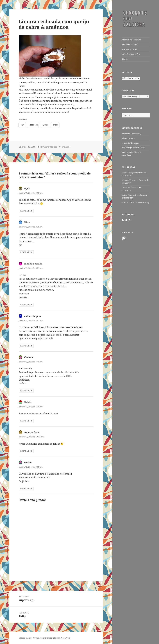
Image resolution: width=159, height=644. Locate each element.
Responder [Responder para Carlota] (26, 391)
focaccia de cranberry (131, 134)
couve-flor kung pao (131, 143)
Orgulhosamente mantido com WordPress (52, 638)
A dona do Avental (130, 45)
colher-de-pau (33, 316)
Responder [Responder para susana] (26, 489)
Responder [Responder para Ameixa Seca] (26, 451)
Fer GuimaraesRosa (49, 147)
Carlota (29, 357)
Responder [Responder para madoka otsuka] (26, 305)
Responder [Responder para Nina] (26, 252)
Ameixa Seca (32, 432)
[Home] (125, 59)
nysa (27, 188)
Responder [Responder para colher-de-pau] (26, 346)
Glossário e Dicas (129, 49)
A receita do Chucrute (131, 40)
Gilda (124, 202)
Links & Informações (131, 54)
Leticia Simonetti (129, 195)
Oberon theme (25, 638)
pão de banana (128, 138)
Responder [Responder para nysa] (26, 211)
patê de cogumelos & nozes (133, 148)
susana (28, 462)
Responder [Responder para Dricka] (26, 421)
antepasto (66, 147)
